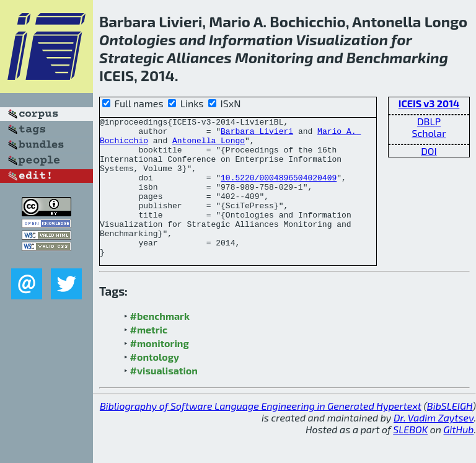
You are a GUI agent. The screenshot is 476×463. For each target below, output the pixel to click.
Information (251, 39)
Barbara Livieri (257, 134)
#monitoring (160, 371)
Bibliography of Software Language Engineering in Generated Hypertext (261, 434)
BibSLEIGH (450, 434)
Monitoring (274, 57)
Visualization (342, 39)
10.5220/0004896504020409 (279, 190)
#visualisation (164, 398)
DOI (429, 151)
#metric (149, 357)
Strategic (131, 57)
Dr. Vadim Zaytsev (434, 445)
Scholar (429, 133)
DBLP (429, 121)
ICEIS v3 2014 (429, 103)
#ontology (155, 385)
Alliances (199, 57)
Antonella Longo (209, 146)
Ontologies (138, 39)
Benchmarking (397, 57)
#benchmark (160, 344)
